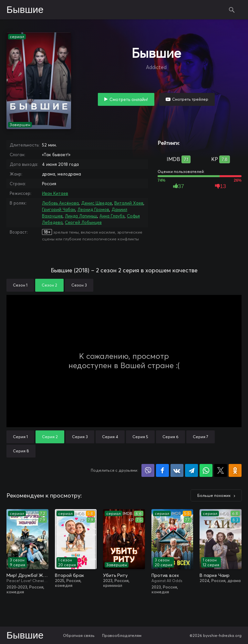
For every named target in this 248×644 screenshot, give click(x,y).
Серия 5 (140, 437)
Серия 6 (170, 437)
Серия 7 (201, 437)
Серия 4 (110, 437)
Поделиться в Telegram (191, 470)
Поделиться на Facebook (162, 470)
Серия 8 (21, 451)
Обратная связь (79, 635)
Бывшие (25, 10)
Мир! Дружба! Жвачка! (27, 575)
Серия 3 (80, 437)
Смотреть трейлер (190, 99)
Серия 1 (20, 437)
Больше (214, 495)
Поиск (232, 10)
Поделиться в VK (177, 470)
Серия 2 (50, 437)
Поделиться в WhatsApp (206, 470)
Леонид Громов (93, 209)
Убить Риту (115, 575)
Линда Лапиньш (81, 216)
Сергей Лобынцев (83, 222)
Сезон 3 (79, 285)
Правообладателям (122, 635)
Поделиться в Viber (148, 470)
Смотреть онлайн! (129, 99)
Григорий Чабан (59, 209)
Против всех (165, 575)
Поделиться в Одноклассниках (235, 470)
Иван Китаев (55, 193)
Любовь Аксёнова (60, 203)
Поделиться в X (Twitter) (221, 470)
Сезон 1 (20, 285)
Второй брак (69, 575)
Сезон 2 (49, 285)
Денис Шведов (97, 203)
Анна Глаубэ (112, 216)
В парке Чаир (215, 575)
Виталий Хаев (129, 203)
